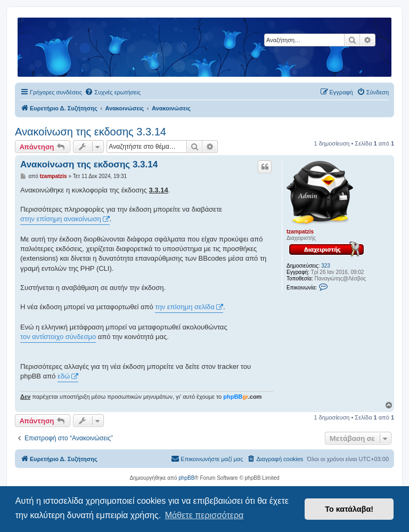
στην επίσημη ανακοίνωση (61, 219)
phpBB (186, 478)
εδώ (64, 376)
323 (326, 266)
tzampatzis (300, 232)
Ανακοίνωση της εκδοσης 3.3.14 (91, 132)
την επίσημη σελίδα (185, 307)
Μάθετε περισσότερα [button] (204, 515)
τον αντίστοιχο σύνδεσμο (58, 337)
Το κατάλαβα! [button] (349, 509)
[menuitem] (113, 92)
